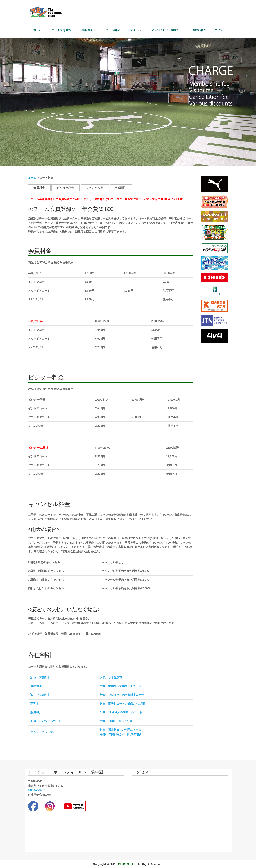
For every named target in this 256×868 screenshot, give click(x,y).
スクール (136, 30)
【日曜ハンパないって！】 (45, 721)
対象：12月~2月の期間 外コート (121, 712)
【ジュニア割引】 (39, 678)
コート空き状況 (62, 30)
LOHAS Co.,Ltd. (127, 864)
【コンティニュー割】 (42, 732)
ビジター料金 (66, 188)
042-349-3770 (37, 790)
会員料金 (39, 188)
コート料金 (113, 30)
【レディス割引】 (39, 695)
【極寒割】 (35, 712)
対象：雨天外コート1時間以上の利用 (123, 704)
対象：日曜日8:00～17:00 (116, 721)
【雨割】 (34, 704)
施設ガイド (89, 30)
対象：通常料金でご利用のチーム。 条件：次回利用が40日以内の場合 (122, 732)
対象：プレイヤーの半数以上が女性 (122, 695)
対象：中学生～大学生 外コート (121, 686)
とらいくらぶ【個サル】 (167, 30)
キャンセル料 (95, 188)
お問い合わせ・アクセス (208, 30)
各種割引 (121, 188)
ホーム (37, 30)
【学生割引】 (36, 686)
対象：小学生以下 (111, 678)
